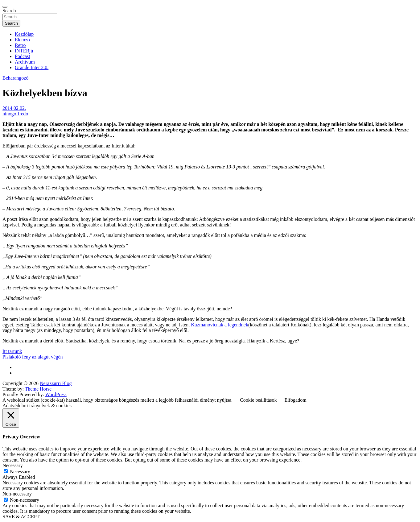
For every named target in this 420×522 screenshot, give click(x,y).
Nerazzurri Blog (56, 383)
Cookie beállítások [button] (258, 400)
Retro (20, 45)
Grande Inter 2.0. (32, 67)
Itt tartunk (12, 351)
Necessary (20, 472)
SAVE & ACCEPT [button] (21, 517)
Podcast (23, 56)
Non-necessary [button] (17, 494)
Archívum (25, 62)
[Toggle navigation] (5, 7)
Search (9, 11)
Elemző (22, 40)
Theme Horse (38, 389)
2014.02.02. (14, 108)
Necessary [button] (13, 465)
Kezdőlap (24, 34)
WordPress (56, 394)
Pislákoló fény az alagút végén (33, 357)
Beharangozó (15, 78)
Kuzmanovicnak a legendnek (220, 325)
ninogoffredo (15, 114)
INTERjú (24, 51)
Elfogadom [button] (296, 400)
